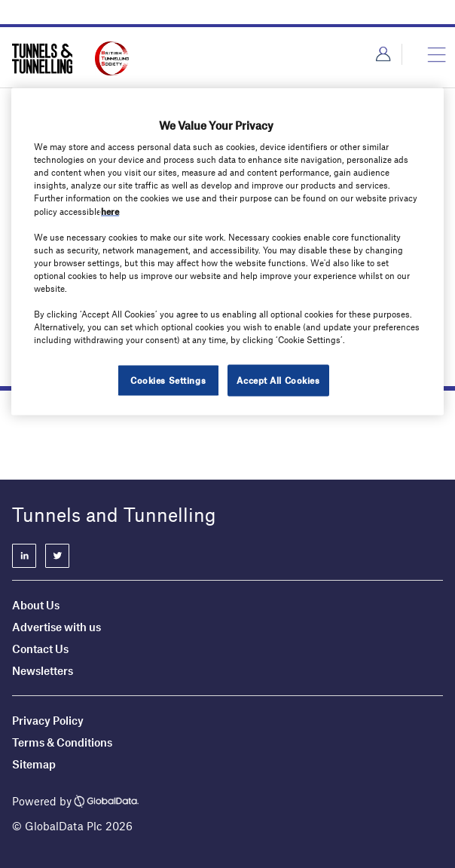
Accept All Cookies (278, 380)
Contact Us (40, 649)
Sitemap (34, 764)
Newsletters (44, 670)
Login (383, 54)
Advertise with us (56, 627)
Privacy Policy (48, 720)
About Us (36, 605)
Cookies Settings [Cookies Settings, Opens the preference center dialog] (168, 380)
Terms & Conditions (62, 742)
